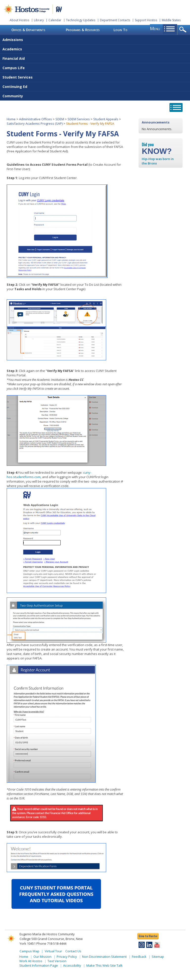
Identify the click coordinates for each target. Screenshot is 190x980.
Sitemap (158, 957)
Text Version (57, 961)
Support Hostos (146, 20)
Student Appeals (106, 119)
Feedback (139, 957)
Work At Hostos (31, 961)
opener (184, 30)
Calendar (55, 20)
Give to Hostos (148, 936)
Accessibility (72, 965)
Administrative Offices (36, 119)
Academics (12, 49)
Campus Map (29, 951)
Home (11, 119)
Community (13, 96)
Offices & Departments (28, 30)
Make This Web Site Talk (105, 965)
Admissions (13, 40)
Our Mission (42, 957)
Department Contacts (115, 20)
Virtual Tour (53, 951)
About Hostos (19, 20)
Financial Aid (14, 58)
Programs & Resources (83, 30)
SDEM (60, 119)
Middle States (171, 20)
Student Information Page (39, 965)
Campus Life (14, 68)
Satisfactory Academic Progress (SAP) (35, 123)
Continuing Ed (15, 87)
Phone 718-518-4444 (51, 943)
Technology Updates (81, 20)
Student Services (18, 77)
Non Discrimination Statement (104, 957)
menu (155, 28)
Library (39, 20)
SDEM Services (79, 119)
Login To (120, 30)
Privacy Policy (67, 957)
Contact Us (73, 951)
